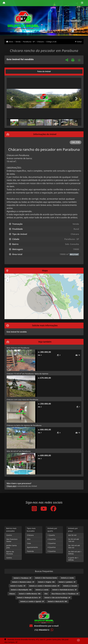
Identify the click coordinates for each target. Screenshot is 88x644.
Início (10, 42)
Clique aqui (11, 486)
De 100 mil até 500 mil (74, 546)
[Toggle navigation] (82, 3)
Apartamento (32, 547)
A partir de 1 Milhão (73, 559)
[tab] (14, 72)
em (22, 578)
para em (44, 586)
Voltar (78, 42)
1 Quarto (51, 535)
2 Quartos (52, 539)
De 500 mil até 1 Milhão (75, 553)
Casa (29, 543)
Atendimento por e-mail (44, 626)
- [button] (8, 280)
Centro (9, 535)
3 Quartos (52, 543)
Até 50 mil (72, 535)
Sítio (29, 539)
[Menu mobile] (4, 3)
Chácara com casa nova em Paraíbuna (22, 399)
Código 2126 (51, 42)
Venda (18, 42)
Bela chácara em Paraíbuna (18, 348)
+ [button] (8, 277)
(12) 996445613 (74, 21)
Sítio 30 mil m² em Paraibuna (19, 451)
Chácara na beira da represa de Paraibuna (24, 425)
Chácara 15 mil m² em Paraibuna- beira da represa (27, 374)
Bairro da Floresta (10, 553)
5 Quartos (52, 551)
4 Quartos (52, 547)
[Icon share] (34, 509)
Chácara (40, 42)
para (67, 578)
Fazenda (30, 551)
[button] (12, 99)
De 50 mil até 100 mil (74, 540)
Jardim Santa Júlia (11, 546)
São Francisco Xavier (12, 540)
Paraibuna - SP (29, 42)
